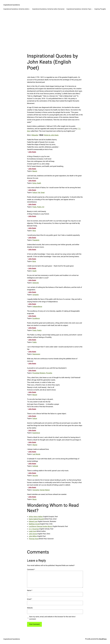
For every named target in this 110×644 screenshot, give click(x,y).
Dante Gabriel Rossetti (36, 519)
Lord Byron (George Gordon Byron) (41, 526)
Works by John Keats (51, 135)
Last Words (36, 454)
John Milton (33, 536)
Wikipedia (35, 135)
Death (39, 183)
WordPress (103, 639)
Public (35, 342)
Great (43, 192)
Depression (36, 354)
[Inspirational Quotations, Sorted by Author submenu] (30, 9)
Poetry (39, 207)
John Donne (33, 534)
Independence (37, 306)
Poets (34, 207)
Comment (31, 569)
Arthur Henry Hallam (36, 517)
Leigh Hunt (33, 531)
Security (35, 476)
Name (30, 590)
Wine (34, 231)
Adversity (36, 283)
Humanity (36, 490)
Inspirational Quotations (12, 5)
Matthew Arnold (34, 524)
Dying (34, 183)
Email (30, 599)
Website (30, 608)
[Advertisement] (55, 30)
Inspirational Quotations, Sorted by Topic (79, 9)
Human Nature (45, 490)
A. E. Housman (34, 529)
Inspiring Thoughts (100, 9)
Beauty (35, 171)
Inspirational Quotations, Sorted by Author (16, 9)
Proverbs (49, 373)
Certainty (35, 295)
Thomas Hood (34, 539)
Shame (35, 445)
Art (43, 207)
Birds (34, 261)
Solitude (35, 466)
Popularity (36, 240)
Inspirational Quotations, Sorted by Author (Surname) (48, 9)
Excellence (36, 318)
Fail (39, 192)
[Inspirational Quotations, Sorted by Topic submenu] (92, 9)
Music (35, 499)
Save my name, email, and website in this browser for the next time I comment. (52, 618)
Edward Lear (33, 521)
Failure (35, 192)
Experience (36, 433)
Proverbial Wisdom (39, 373)
